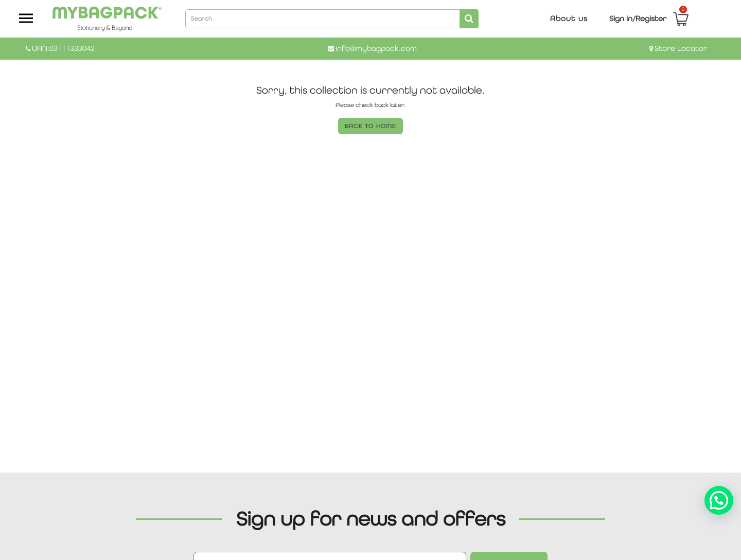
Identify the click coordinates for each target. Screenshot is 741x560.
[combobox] (332, 18)
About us (569, 18)
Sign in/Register (638, 18)
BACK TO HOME (370, 126)
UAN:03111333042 (63, 48)
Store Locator (681, 48)
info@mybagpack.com (376, 48)
